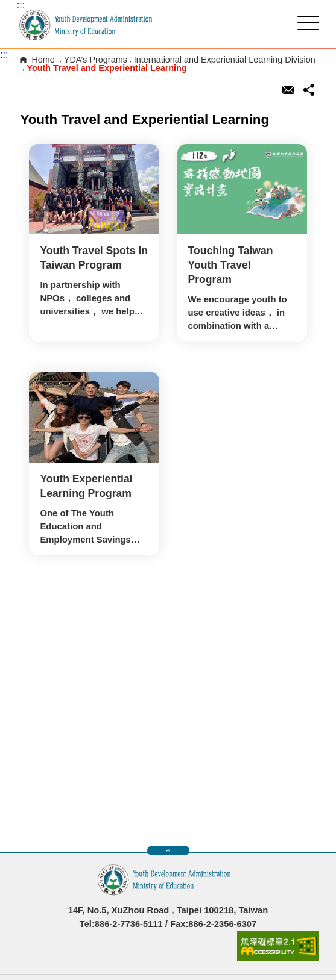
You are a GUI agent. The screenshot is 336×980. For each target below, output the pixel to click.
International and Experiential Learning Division (225, 60)
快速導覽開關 (168, 850)
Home (43, 60)
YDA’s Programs (96, 60)
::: (21, 5)
